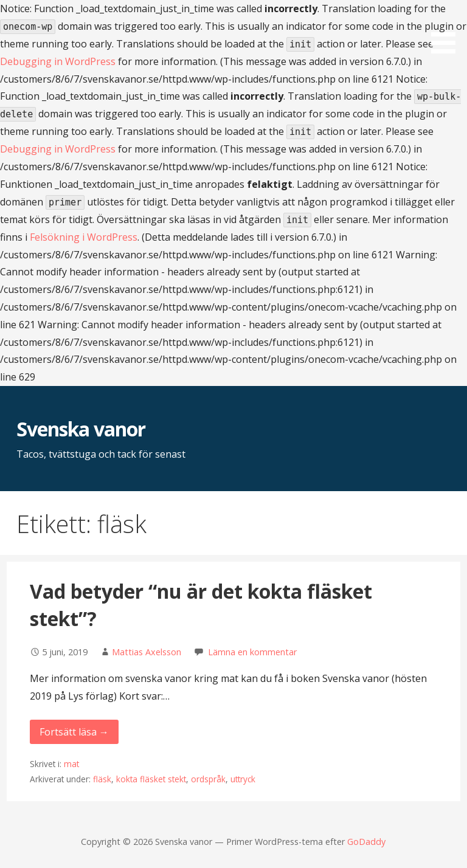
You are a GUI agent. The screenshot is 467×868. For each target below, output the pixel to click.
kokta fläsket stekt (151, 779)
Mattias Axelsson (147, 652)
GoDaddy (366, 842)
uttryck (243, 779)
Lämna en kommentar (252, 652)
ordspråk (208, 779)
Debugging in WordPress (58, 61)
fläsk (102, 779)
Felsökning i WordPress (84, 237)
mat (71, 764)
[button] (448, 29)
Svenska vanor (81, 429)
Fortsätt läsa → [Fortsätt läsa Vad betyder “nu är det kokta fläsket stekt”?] (74, 732)
